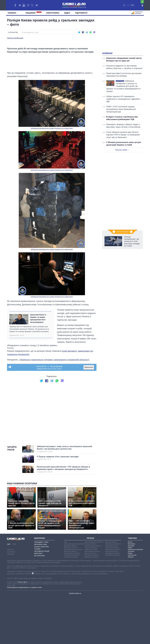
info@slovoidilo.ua (75, 641)
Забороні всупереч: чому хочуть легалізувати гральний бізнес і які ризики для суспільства (64, 496)
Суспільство (13, 32)
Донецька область (71, 599)
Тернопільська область (113, 591)
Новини (13, 13)
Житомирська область (72, 601)
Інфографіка (53, 13)
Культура (131, 593)
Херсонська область (112, 595)
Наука (130, 595)
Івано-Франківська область (94, 589)
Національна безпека (135, 597)
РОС (133, 5)
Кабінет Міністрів (41, 594)
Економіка (131, 591)
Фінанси (131, 604)
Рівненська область (92, 604)
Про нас (10, 597)
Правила (11, 602)
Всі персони (39, 603)
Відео (67, 13)
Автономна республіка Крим (74, 591)
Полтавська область (92, 603)
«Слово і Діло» (22, 629)
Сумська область (111, 589)
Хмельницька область (113, 597)
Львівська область (91, 597)
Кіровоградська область (93, 593)
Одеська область (91, 601)
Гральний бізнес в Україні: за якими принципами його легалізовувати (38, 366)
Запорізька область (71, 604)
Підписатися (89, 415)
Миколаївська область (92, 599)
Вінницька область (71, 593)
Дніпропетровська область (73, 597)
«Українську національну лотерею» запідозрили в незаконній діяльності (54, 407)
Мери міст (38, 601)
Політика (131, 599)
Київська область (91, 591)
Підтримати (81, 13)
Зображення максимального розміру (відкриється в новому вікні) (52, 176)
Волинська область (71, 595)
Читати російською (15, 38)
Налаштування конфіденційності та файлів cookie (24, 635)
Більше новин (122, 150)
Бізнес (130, 589)
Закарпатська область (72, 603)
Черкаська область (112, 599)
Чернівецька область (112, 601)
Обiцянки (33, 13)
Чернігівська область (112, 603)
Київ (66, 589)
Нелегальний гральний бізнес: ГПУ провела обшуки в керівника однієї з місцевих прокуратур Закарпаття (63, 517)
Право (130, 601)
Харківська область (112, 593)
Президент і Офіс (41, 590)
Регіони (90, 586)
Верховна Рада (41, 592)
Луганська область (91, 595)
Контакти (11, 599)
